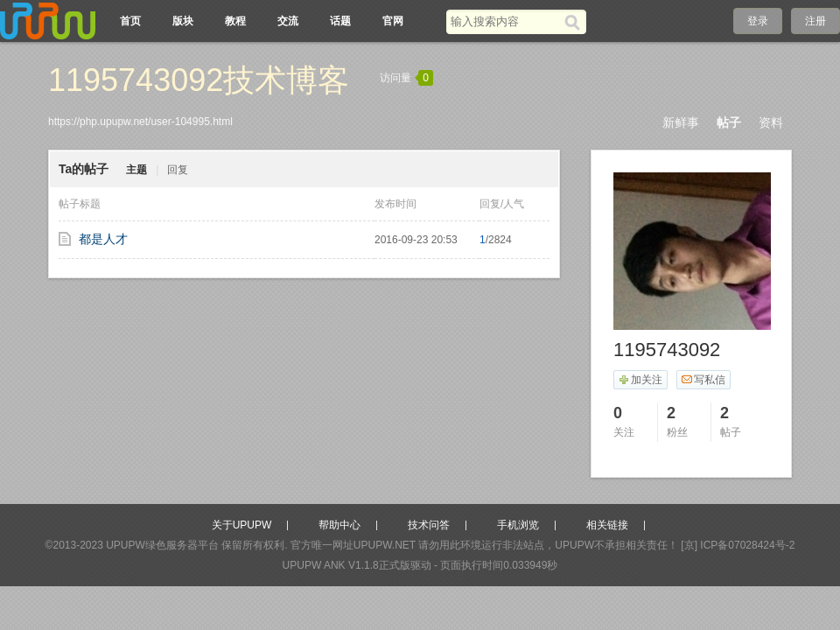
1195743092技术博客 (199, 80)
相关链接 (607, 525)
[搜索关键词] (505, 21)
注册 (815, 21)
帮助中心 (339, 525)
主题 (136, 170)
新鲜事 (681, 122)
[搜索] (575, 22)
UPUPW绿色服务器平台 (162, 545)
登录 (758, 21)
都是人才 (103, 239)
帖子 (729, 122)
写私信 (703, 380)
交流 (288, 21)
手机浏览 (518, 525)
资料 (771, 122)
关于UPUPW (242, 525)
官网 (393, 21)
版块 (183, 21)
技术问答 (429, 525)
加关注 (640, 380)
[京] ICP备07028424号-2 (738, 545)
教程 (235, 21)
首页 (130, 21)
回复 (178, 170)
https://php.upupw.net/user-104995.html (140, 122)
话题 (340, 21)
